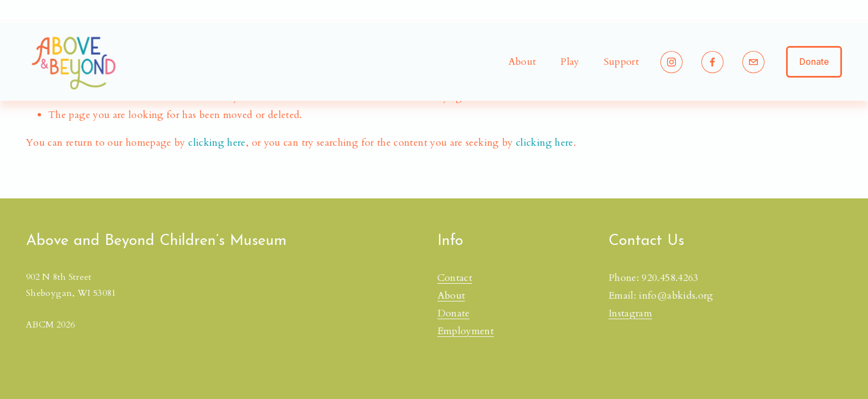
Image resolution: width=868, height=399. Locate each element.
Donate (814, 62)
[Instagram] (671, 62)
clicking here (217, 143)
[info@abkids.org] (753, 62)
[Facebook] (712, 62)
